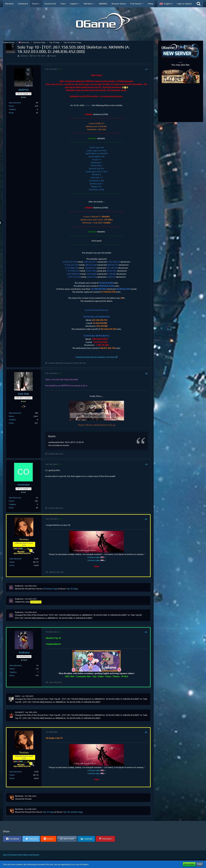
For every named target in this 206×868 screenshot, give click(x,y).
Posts (11, 113)
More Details (189, 864)
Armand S (19, 712)
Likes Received (15, 103)
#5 (146, 632)
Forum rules (94, 557)
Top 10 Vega (72, 589)
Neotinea (19, 796)
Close (200, 864)
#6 (146, 732)
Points (11, 106)
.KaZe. (18, 696)
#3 (147, 464)
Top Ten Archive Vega (73, 812)
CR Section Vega (50, 589)
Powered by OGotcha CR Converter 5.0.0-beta (95, 357)
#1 (147, 69)
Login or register (184, 4)
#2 (147, 373)
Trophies (12, 109)
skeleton (24, 56)
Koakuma (19, 586)
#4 (146, 519)
